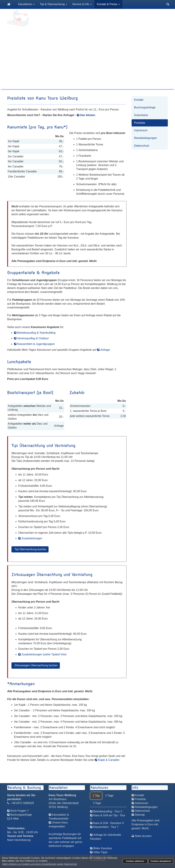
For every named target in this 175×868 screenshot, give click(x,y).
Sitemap (140, 815)
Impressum (141, 130)
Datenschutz (142, 146)
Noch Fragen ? (19, 811)
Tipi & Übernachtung (53, 4)
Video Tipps (100, 852)
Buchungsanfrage (145, 107)
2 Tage (109, 796)
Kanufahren (26, 4)
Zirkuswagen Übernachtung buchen (36, 665)
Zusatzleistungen (32, 538)
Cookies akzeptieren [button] (161, 861)
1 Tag (96, 796)
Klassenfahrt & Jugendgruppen (36, 344)
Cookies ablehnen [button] (135, 861)
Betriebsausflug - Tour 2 (108, 811)
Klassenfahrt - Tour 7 (106, 827)
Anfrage (105, 350)
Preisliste (140, 123)
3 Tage (97, 803)
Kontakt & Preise (108, 4)
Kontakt (139, 100)
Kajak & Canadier (109, 760)
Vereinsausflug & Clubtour (33, 338)
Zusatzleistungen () (44, 654)
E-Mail (15, 819)
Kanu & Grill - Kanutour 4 (109, 823)
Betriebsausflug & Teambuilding (36, 333)
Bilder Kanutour (103, 848)
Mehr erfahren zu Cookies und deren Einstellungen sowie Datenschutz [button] (40, 864)
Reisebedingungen (146, 138)
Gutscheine (141, 115)
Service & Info (82, 4)
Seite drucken (142, 836)
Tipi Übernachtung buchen (30, 549)
